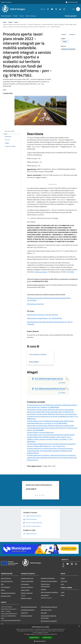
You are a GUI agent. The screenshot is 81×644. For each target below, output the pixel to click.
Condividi (65, 35)
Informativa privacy (46, 610)
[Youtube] (51, 9)
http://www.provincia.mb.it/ (35, 304)
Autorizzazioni (45, 595)
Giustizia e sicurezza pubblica (49, 581)
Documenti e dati (6, 596)
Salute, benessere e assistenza (49, 592)
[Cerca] (78, 9)
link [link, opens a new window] (56, 634)
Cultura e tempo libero (27, 581)
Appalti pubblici (25, 590)
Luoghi (63, 592)
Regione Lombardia (6, 2)
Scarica (62, 382)
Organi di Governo (6, 578)
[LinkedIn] (60, 9)
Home (5, 22)
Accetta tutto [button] (34, 638)
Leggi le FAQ (24, 613)
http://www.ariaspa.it (41, 272)
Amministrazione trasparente (49, 607)
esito (48, 138)
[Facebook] (47, 9)
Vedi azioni (73, 35)
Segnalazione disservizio (28, 610)
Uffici (2, 584)
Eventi (63, 595)
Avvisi (16, 22)
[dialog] (40, 634)
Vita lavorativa (25, 584)
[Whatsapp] (64, 9)
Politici (3, 590)
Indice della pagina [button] (10, 131)
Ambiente (44, 589)
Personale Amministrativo (8, 593)
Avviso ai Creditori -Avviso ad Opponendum (40, 432)
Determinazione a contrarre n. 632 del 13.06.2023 (42, 315)
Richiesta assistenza (27, 616)
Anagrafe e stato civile (27, 578)
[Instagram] (55, 9)
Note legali (44, 613)
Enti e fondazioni (6, 587)
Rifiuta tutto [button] (47, 638)
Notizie (63, 578)
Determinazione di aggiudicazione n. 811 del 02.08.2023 (44, 318)
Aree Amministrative (7, 581)
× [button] (79, 626)
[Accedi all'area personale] (72, 2)
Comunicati (64, 581)
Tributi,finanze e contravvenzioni (45, 585)
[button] (41, 641)
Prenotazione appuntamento (29, 607)
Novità (10, 22)
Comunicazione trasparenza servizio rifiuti (49, 617)
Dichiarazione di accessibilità (49, 621)
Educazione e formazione (48, 578)
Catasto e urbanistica (27, 593)
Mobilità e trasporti (26, 598)
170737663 (70, 272)
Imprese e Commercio (27, 587)
